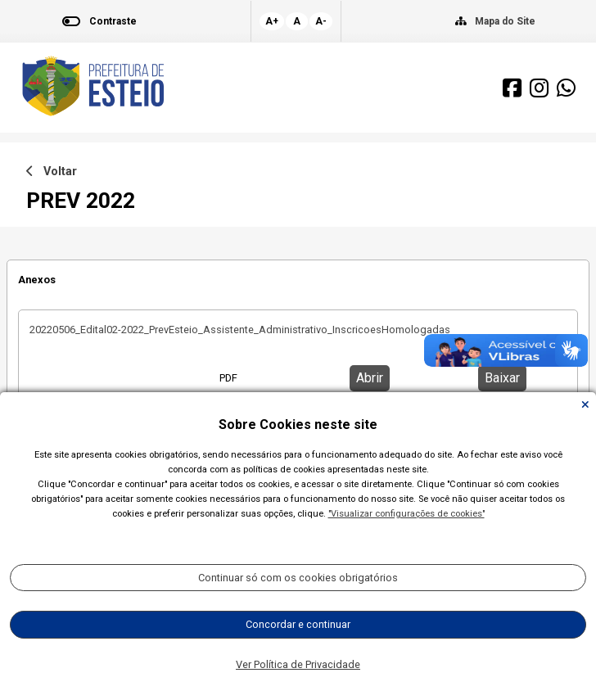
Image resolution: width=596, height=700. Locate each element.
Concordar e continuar (298, 624)
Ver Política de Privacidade (298, 664)
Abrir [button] (370, 378)
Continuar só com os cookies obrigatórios (298, 578)
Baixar (502, 378)
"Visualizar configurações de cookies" (406, 514)
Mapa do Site (505, 21)
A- (321, 21)
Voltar (52, 172)
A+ (272, 21)
